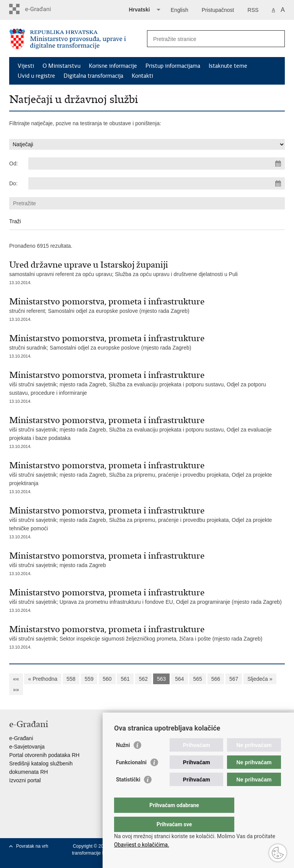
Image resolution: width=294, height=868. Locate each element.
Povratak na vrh (32, 846)
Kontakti (142, 76)
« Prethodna (42, 679)
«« (16, 679)
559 (89, 679)
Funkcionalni (131, 778)
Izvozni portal (25, 780)
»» (16, 690)
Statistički (128, 795)
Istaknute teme (228, 66)
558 (71, 679)
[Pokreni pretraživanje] (276, 39)
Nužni (123, 760)
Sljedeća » (260, 679)
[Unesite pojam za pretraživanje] (208, 39)
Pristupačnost (218, 10)
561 (125, 679)
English (180, 10)
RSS (253, 10)
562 (143, 679)
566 (216, 679)
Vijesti (26, 66)
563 (161, 679)
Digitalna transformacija (93, 76)
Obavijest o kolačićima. (142, 845)
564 (179, 679)
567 (234, 679)
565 (197, 679)
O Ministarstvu (61, 66)
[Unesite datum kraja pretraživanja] (157, 183)
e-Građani (21, 738)
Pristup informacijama (173, 66)
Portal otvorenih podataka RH (44, 755)
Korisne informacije (113, 66)
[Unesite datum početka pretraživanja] (157, 163)
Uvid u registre (36, 76)
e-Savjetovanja (27, 747)
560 (107, 679)
